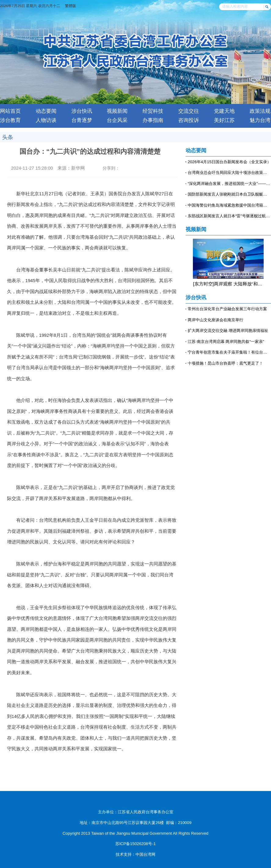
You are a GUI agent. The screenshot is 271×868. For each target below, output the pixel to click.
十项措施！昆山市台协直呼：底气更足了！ (225, 363)
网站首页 (10, 111)
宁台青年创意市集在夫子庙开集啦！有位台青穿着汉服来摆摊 (229, 352)
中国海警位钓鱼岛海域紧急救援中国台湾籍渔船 (229, 205)
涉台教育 (10, 120)
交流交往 (189, 111)
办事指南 (153, 120)
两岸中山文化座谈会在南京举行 (215, 320)
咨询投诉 (189, 120)
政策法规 (260, 111)
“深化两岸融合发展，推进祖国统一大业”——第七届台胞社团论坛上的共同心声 (229, 184)
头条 (8, 137)
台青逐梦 (82, 120)
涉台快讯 (82, 111)
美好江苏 (224, 120)
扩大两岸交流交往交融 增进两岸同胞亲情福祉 (228, 331)
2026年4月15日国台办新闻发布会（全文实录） (229, 162)
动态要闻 (46, 111)
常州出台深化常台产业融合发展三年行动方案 (227, 309)
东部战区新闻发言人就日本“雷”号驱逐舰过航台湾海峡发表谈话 (229, 216)
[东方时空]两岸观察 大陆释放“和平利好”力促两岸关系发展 (228, 284)
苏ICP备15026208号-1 (135, 844)
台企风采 (117, 120)
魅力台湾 (260, 120)
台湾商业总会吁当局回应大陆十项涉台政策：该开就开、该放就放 (229, 173)
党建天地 (224, 111)
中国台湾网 (145, 854)
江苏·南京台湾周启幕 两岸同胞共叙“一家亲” (226, 342)
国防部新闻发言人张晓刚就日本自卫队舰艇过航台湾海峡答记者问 (229, 194)
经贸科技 (153, 111)
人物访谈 (46, 120)
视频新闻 (117, 111)
